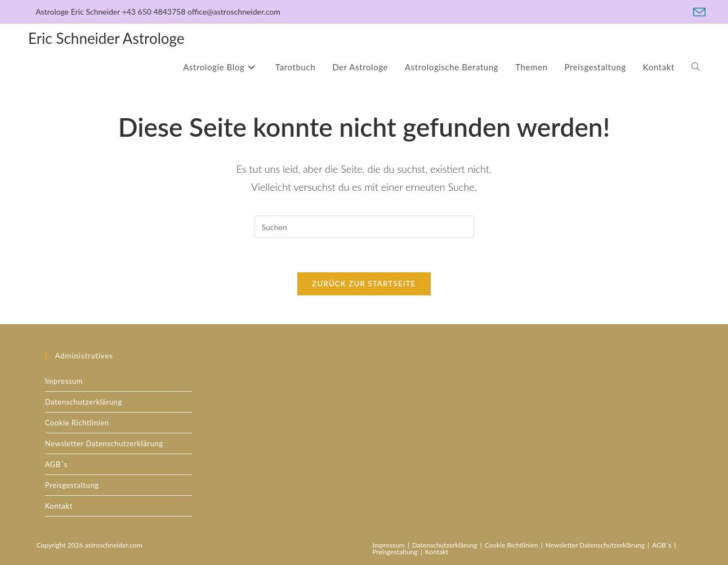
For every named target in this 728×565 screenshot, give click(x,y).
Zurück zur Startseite (364, 284)
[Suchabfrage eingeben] (364, 227)
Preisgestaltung (72, 485)
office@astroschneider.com (234, 12)
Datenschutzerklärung (84, 402)
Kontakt (59, 506)
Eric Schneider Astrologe (106, 38)
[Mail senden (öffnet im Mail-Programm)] (698, 12)
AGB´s (56, 464)
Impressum (64, 381)
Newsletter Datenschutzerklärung (104, 443)
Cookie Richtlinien (77, 423)
